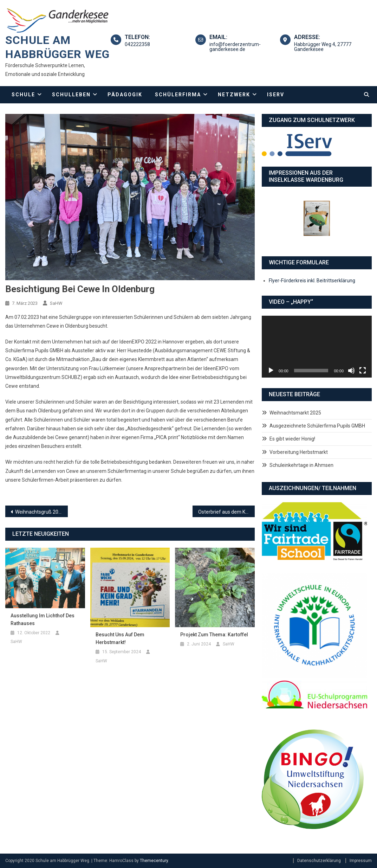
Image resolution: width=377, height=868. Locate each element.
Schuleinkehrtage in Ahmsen (301, 465)
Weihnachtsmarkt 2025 (295, 413)
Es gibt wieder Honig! (292, 439)
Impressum (361, 861)
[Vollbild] (363, 371)
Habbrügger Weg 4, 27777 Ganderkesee (323, 47)
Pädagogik (125, 95)
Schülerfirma (178, 95)
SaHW (56, 303)
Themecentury (154, 861)
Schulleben (71, 95)
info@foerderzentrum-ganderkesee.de (235, 47)
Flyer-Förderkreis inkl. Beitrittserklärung (312, 281)
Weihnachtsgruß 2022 (40, 512)
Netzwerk (234, 95)
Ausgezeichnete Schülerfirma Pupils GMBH (317, 426)
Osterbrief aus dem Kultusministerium (227, 512)
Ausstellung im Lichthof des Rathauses (43, 619)
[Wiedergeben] (271, 371)
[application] (317, 347)
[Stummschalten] (351, 371)
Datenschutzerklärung (319, 861)
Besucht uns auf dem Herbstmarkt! (120, 638)
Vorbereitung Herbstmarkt (299, 452)
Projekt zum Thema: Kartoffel (214, 635)
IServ (276, 95)
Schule (23, 95)
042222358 (137, 44)
